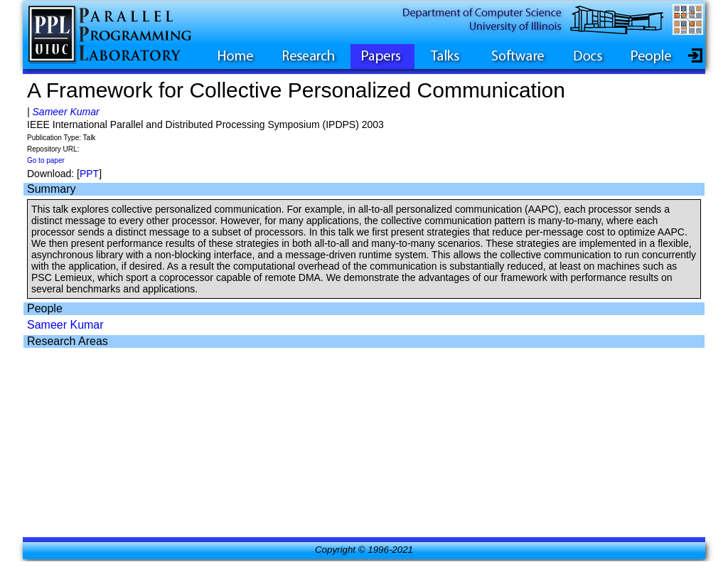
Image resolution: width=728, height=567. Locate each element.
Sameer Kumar (66, 112)
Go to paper (46, 160)
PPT (89, 174)
